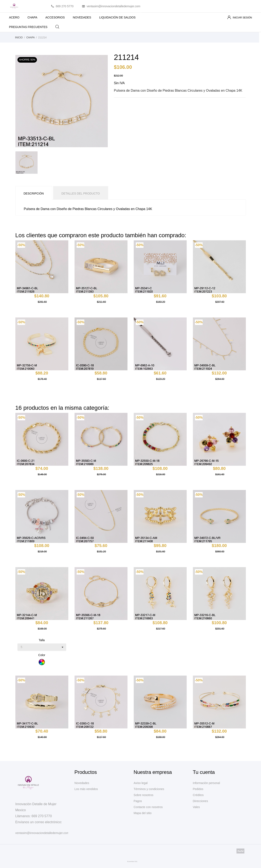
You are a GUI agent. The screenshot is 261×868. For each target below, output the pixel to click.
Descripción (34, 193)
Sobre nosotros (144, 795)
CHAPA (32, 17)
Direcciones (200, 801)
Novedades (82, 783)
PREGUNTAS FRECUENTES (28, 27)
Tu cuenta (204, 772)
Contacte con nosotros (148, 807)
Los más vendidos (86, 789)
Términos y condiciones (149, 789)
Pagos (138, 801)
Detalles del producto (81, 193)
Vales (196, 807)
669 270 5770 (65, 6)
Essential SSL (132, 861)
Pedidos (198, 789)
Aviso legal (141, 783)
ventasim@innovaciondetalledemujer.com (113, 6)
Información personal (206, 783)
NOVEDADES (82, 17)
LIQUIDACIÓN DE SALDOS (121, 16)
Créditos (198, 795)
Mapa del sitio (143, 813)
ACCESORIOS (55, 17)
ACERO (14, 17)
